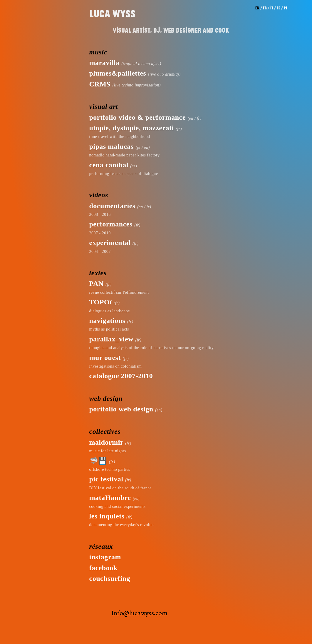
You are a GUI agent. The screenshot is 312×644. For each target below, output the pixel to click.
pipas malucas (111, 146)
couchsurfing (110, 578)
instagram (105, 557)
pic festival (106, 479)
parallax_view (111, 339)
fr (265, 8)
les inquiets (107, 516)
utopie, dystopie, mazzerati (132, 128)
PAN (97, 283)
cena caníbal (109, 165)
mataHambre (110, 498)
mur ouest (105, 358)
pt (286, 8)
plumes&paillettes (118, 73)
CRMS (100, 84)
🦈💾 (98, 461)
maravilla (104, 63)
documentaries (112, 206)
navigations (107, 321)
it (272, 8)
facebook (103, 568)
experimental (110, 243)
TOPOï (101, 302)
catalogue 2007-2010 (121, 376)
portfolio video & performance (137, 117)
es (279, 8)
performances (111, 224)
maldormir (106, 442)
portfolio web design (121, 409)
